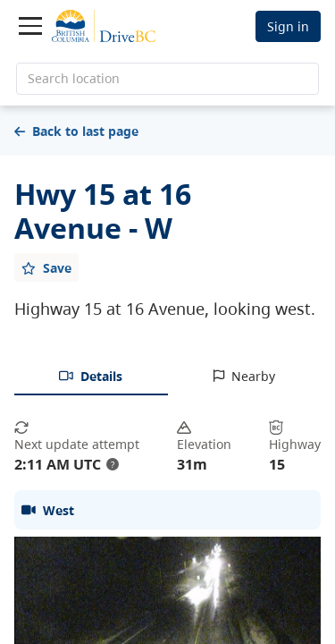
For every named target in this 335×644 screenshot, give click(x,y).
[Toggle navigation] (30, 26)
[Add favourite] (46, 267)
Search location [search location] (74, 78)
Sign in (288, 26)
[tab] (91, 377)
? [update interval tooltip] (113, 464)
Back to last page (76, 131)
